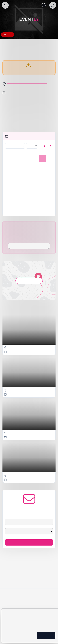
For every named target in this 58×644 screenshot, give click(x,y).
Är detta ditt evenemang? (29, 214)
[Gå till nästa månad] (50, 153)
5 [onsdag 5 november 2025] (22, 172)
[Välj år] (31, 153)
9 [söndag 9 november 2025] (49, 172)
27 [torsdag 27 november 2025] (29, 193)
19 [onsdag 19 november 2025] (22, 186)
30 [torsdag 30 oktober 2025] (29, 166)
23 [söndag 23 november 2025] (49, 186)
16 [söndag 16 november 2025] (49, 179)
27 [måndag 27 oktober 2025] (8, 166)
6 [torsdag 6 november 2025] (29, 172)
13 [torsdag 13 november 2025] (29, 179)
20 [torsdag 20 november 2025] (29, 186)
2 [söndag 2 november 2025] (49, 166)
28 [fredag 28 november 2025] (36, 193)
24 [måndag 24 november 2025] (8, 193)
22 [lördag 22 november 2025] (42, 186)
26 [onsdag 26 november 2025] (22, 193)
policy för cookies (26, 615)
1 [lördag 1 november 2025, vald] (43, 166)
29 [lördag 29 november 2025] (42, 193)
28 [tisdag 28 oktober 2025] (15, 166)
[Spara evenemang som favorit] (44, 5)
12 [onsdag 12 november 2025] (22, 179)
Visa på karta (29, 305)
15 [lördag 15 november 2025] (42, 179)
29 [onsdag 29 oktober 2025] (22, 166)
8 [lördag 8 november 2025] (43, 172)
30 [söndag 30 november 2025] (49, 193)
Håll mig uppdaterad (29, 578)
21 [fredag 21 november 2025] (36, 186)
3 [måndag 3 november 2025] (8, 172)
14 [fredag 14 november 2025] (36, 179)
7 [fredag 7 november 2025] (36, 172)
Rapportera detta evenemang (29, 220)
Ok (49, 635)
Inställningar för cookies (23, 635)
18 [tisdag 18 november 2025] (15, 186)
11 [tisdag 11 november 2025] (15, 179)
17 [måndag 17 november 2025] (8, 186)
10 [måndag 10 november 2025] (8, 179)
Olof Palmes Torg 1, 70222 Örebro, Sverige (31, 90)
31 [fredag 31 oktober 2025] (36, 166)
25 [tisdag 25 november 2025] (15, 193)
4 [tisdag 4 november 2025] (15, 172)
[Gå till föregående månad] (45, 153)
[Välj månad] (14, 153)
